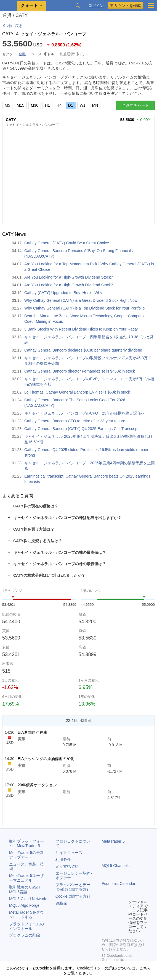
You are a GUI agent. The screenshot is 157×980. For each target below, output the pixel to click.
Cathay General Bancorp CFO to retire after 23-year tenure (75, 421)
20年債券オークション (37, 785)
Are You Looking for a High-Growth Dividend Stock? (69, 277)
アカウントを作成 (125, 6)
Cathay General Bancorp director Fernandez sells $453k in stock (80, 371)
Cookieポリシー (90, 968)
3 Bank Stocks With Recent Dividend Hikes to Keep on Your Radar (81, 329)
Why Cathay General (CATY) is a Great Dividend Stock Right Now (81, 300)
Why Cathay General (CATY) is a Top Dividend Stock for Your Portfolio (84, 308)
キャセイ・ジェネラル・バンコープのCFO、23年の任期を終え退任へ (85, 413)
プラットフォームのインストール (26, 926)
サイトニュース (69, 853)
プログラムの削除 (25, 935)
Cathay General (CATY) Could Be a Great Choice (67, 243)
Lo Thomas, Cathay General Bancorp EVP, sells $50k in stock (77, 392)
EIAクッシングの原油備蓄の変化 (46, 759)
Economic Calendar (118, 884)
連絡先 (61, 903)
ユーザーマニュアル (26, 878)
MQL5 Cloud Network (28, 899)
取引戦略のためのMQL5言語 (25, 889)
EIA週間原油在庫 (32, 732)
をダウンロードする (26, 915)
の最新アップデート (26, 855)
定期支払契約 (67, 866)
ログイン (96, 6)
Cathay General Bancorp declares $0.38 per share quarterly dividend (83, 350)
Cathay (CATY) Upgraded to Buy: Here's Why (63, 293)
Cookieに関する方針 (73, 896)
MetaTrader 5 (113, 841)
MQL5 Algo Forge (24, 905)
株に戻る (15, 26)
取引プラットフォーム (26, 844)
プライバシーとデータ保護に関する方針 (73, 887)
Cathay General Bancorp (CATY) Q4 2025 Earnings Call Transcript (81, 429)
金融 (22, 54)
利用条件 (63, 860)
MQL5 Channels (115, 866)
